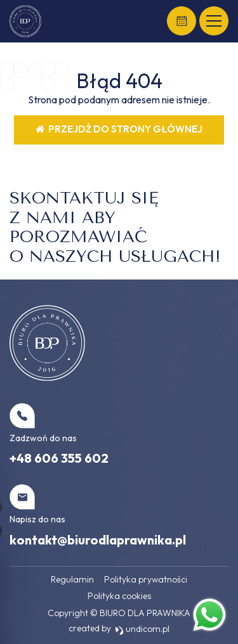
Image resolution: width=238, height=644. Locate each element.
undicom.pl (142, 629)
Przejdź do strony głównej (119, 129)
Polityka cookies (119, 596)
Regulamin (72, 579)
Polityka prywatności (146, 579)
